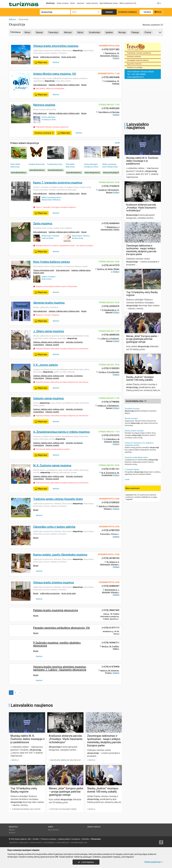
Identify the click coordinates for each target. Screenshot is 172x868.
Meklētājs (51, 3)
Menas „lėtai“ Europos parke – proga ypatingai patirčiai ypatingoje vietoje (66, 792)
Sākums (12, 830)
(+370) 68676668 (111, 77)
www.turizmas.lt (36, 843)
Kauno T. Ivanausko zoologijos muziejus (58, 183)
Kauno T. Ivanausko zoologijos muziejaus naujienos (56, 207)
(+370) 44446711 (111, 643)
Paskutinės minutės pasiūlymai (139, 53)
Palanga (135, 32)
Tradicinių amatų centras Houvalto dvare (58, 499)
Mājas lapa (41, 63)
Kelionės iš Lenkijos (135, 67)
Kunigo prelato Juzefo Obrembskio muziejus (60, 555)
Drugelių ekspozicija (37, 164)
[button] (160, 33)
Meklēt (109, 12)
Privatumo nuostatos (49, 839)
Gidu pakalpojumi (40, 85)
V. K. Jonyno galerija (45, 365)
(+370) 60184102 (111, 558)
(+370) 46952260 (111, 108)
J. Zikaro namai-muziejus (49, 331)
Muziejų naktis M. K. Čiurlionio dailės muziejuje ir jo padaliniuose (28, 739)
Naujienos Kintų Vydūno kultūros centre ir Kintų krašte (57, 286)
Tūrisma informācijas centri (44, 270)
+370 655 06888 (138, 74)
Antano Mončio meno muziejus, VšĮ (55, 74)
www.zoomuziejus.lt (111, 173)
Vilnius (27, 32)
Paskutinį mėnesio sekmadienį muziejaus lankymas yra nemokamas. (62, 349)
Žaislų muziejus (43, 223)
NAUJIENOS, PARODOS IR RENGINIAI (50, 89)
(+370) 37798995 (111, 402)
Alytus (80, 32)
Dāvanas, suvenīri (52, 345)
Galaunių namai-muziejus (49, 398)
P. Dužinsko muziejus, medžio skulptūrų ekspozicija (57, 644)
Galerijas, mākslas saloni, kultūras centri (64, 85)
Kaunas (39, 32)
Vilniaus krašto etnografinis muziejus (56, 46)
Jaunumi (80, 3)
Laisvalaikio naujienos (32, 705)
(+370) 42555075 (111, 306)
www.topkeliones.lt (135, 77)
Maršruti (55, 62)
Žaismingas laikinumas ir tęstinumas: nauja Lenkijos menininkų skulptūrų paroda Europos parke (104, 741)
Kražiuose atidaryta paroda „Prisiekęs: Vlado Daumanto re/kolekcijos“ (66, 739)
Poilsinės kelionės (134, 57)
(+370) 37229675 (111, 186)
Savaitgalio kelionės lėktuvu (138, 60)
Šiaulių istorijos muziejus (134, 431)
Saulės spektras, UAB (23, 839)
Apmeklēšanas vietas (109, 3)
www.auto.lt (24, 843)
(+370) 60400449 (111, 223)
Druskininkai (94, 32)
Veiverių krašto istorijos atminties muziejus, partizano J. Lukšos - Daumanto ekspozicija (60, 668)
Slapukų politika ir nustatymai (69, 839)
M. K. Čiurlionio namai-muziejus (52, 465)
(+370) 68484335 (111, 335)
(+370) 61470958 (111, 667)
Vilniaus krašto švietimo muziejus (54, 582)
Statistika (85, 839)
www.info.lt (13, 843)
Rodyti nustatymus (154, 862)
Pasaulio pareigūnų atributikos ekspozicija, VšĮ (61, 628)
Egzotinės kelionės (134, 64)
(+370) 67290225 (111, 502)
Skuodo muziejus (131, 418)
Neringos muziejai (44, 105)
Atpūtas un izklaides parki (63, 809)
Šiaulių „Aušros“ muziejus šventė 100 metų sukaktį (103, 790)
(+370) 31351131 (111, 469)
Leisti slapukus (86, 862)
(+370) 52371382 (111, 49)
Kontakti (36, 839)
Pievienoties (96, 839)
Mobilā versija (94, 827)
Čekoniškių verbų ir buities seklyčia (54, 527)
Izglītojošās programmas (50, 57)
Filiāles (116, 58)
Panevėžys (53, 32)
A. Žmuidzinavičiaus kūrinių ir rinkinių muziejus (61, 432)
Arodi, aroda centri (69, 57)
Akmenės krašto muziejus (49, 303)
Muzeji (36, 57)
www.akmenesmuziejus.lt (19, 173)
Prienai (148, 32)
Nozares (12, 833)
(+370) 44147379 (111, 265)
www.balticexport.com (79, 843)
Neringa (122, 32)
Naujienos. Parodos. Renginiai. (48, 315)
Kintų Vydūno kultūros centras (52, 262)
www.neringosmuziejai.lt (93, 173)
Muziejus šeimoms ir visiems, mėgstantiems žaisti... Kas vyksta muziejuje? (65, 246)
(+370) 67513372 (111, 435)
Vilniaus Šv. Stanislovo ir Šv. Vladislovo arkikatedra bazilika (139, 444)
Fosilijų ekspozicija (55, 164)
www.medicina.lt (63, 843)
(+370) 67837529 (111, 530)
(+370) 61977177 (111, 628)
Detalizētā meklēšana (128, 12)
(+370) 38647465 (111, 610)
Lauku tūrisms (92, 3)
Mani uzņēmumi (128, 3)
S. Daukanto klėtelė (132, 470)
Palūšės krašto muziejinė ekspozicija (56, 610)
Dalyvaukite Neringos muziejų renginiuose (52, 127)
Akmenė (68, 32)
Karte (73, 3)
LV (159, 3)
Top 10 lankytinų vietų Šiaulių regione (24, 790)
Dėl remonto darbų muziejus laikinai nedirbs (53, 449)
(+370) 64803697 (111, 586)
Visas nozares (63, 3)
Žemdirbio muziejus (132, 409)
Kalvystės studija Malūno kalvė (136, 457)
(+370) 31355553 (111, 368)
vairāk (117, 143)
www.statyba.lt (49, 843)
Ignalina (109, 32)
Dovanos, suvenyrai (44, 133)
